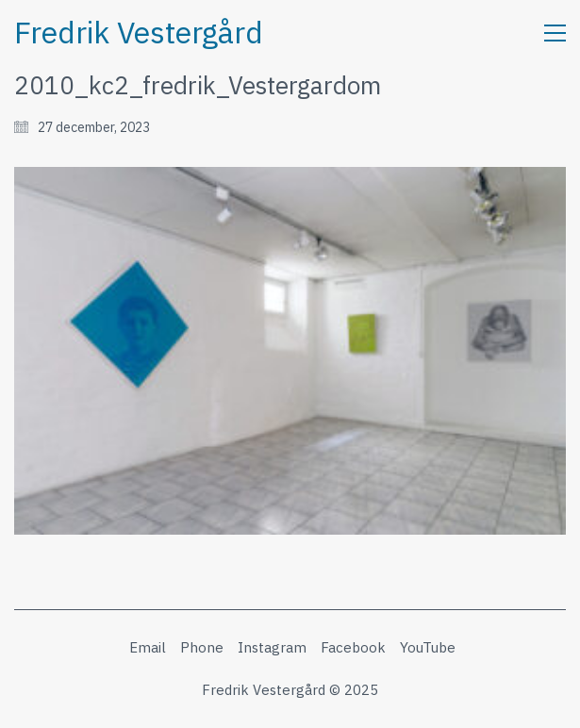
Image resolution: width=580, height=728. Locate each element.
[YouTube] (428, 648)
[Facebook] (353, 648)
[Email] (148, 648)
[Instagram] (272, 648)
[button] (555, 33)
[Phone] (202, 648)
